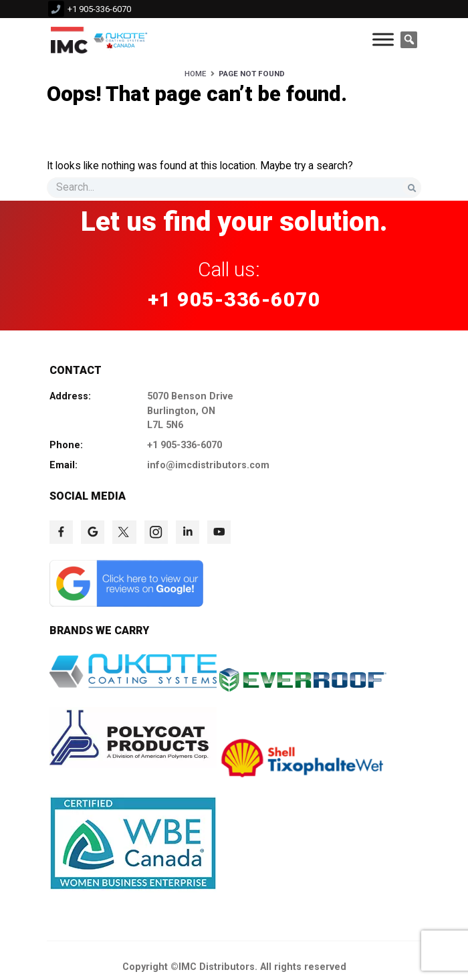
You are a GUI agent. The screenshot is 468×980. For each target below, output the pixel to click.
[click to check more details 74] (93, 532)
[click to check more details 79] (126, 603)
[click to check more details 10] (122, 39)
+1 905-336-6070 (99, 9)
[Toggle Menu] (383, 40)
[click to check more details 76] (156, 532)
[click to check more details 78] (219, 532)
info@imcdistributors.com (208, 465)
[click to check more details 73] (61, 532)
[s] (234, 188)
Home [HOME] (195, 74)
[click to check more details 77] (188, 532)
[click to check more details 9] (69, 39)
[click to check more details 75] (124, 532)
